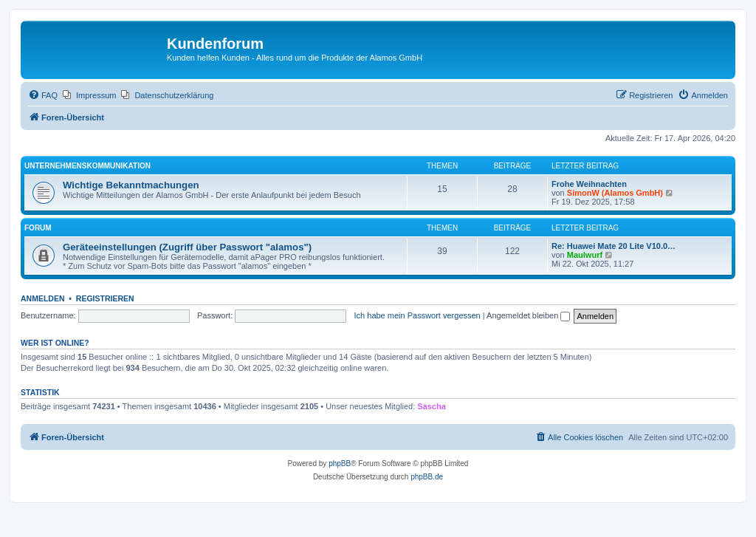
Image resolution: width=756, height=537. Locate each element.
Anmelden (43, 298)
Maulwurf (585, 255)
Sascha (432, 406)
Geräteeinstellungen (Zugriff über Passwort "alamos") (187, 247)
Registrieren (105, 298)
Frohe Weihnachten (589, 184)
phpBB (340, 464)
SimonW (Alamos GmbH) (615, 193)
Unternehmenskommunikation (87, 166)
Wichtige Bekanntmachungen (131, 185)
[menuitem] (43, 95)
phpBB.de (427, 477)
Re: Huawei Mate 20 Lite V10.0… (614, 246)
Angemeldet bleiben (528, 315)
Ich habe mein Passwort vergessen (417, 315)
